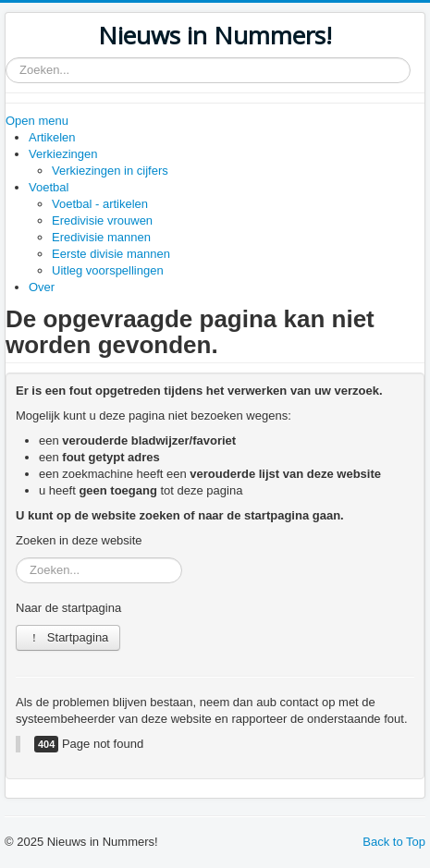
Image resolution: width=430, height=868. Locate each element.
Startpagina (68, 637)
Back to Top (394, 842)
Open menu (37, 121)
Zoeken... (6, 58)
